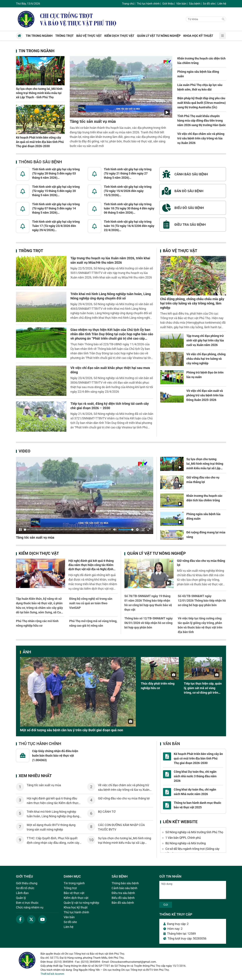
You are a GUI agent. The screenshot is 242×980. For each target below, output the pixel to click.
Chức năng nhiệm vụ (30, 907)
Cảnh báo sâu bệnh (124, 888)
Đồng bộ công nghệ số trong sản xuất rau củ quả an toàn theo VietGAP (91, 603)
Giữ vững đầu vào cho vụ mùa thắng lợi (124, 798)
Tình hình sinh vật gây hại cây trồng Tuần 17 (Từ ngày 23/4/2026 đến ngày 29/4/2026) (56, 226)
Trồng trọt (31, 251)
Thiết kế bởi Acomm (52, 974)
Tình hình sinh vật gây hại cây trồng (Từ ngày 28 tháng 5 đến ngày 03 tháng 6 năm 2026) (56, 173)
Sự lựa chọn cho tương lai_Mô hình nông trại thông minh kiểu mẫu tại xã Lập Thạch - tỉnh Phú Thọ (39, 93)
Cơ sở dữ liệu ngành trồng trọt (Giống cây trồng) (192, 851)
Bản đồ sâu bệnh (123, 903)
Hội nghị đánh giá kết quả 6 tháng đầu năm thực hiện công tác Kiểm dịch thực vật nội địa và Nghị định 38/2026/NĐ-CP (53, 803)
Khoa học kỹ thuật (76, 907)
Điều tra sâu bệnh (123, 893)
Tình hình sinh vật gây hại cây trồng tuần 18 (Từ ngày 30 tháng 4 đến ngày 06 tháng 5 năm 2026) (129, 208)
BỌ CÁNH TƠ (107, 812)
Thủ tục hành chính (148, 4)
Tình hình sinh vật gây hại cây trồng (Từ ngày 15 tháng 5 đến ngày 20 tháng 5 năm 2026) (56, 191)
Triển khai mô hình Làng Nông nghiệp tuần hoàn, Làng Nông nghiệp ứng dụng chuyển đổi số (53, 816)
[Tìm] (223, 19)
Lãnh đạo (22, 893)
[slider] (64, 530)
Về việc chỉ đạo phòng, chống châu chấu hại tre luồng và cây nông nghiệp (206, 359)
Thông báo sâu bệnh (40, 162)
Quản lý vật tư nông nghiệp (156, 553)
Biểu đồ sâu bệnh (123, 898)
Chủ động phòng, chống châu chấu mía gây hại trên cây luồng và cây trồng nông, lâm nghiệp (192, 303)
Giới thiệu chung (27, 883)
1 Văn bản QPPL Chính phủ (183, 838)
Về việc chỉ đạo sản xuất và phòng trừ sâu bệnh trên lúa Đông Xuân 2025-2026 (205, 395)
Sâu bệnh (195, 4)
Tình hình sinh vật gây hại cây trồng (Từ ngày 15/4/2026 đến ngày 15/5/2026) (128, 191)
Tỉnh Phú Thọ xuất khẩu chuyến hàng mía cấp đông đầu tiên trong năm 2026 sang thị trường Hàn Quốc (201, 121)
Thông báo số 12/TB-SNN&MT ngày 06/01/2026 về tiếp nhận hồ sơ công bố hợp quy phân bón (148, 623)
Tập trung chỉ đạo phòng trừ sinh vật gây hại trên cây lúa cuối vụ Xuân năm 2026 (205, 340)
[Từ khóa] (203, 19)
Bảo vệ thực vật (180, 251)
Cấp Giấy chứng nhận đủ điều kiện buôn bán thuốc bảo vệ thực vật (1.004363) (55, 756)
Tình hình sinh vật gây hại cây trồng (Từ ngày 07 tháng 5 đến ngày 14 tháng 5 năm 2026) (56, 208)
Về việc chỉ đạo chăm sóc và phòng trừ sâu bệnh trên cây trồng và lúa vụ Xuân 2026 (201, 138)
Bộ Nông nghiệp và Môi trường (186, 843)
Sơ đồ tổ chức (25, 888)
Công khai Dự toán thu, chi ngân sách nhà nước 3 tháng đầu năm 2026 (195, 776)
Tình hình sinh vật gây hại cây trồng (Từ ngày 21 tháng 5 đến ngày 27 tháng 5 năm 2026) (128, 173)
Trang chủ (128, 4)
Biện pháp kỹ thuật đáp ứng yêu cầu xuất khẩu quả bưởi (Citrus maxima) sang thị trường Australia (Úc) (201, 103)
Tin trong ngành (37, 51)
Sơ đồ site (209, 4)
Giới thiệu (168, 4)
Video (25, 451)
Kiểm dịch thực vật (39, 553)
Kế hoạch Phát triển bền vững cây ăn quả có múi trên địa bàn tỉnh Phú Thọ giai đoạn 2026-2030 (40, 142)
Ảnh (27, 652)
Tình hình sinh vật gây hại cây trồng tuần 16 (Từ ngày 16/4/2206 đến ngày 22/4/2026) (129, 226)
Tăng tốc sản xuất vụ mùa (93, 121)
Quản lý (21, 898)
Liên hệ (222, 4)
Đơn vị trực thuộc (27, 903)
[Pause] (20, 530)
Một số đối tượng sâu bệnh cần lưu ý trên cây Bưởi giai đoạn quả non (72, 730)
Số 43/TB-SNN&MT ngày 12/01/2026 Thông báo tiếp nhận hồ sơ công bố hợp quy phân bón (202, 601)
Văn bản (181, 4)
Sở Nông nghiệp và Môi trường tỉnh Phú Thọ (194, 832)
